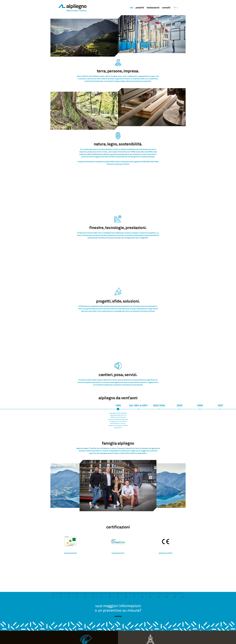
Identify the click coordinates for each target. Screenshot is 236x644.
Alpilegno (72, 8)
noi (131, 8)
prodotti (140, 8)
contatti (166, 8)
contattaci (118, 616)
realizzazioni (153, 8)
